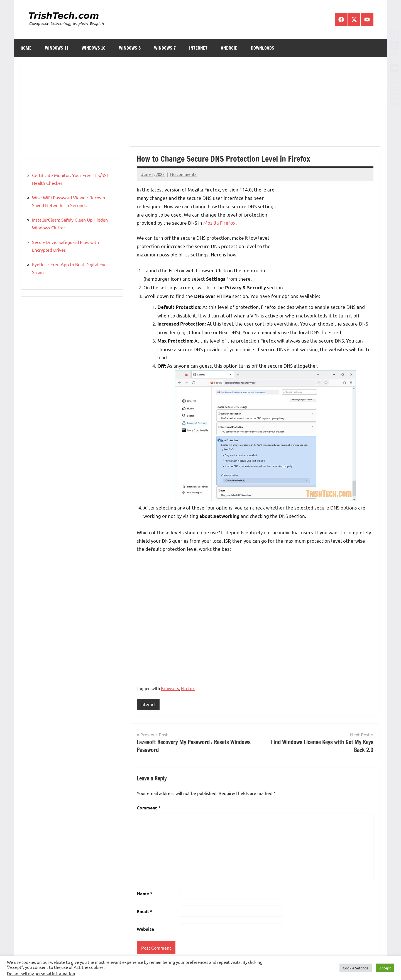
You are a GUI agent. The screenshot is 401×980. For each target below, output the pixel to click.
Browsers (170, 688)
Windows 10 (94, 48)
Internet (198, 48)
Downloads (263, 48)
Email (144, 911)
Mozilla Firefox (219, 223)
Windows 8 (130, 48)
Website (145, 929)
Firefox (188, 688)
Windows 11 (57, 48)
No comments (183, 174)
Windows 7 (165, 48)
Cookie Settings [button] (356, 968)
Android (229, 48)
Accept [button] (385, 968)
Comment (149, 808)
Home (26, 48)
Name (145, 893)
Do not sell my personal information (41, 973)
